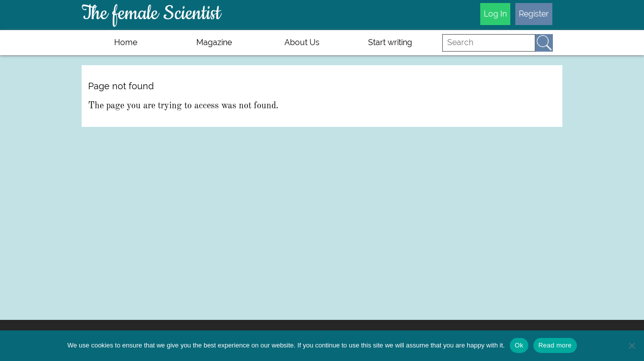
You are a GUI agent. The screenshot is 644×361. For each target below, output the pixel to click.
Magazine (214, 42)
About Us (302, 42)
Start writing (390, 42)
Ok (519, 345)
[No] (631, 345)
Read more (555, 345)
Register (534, 14)
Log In (495, 14)
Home (126, 42)
